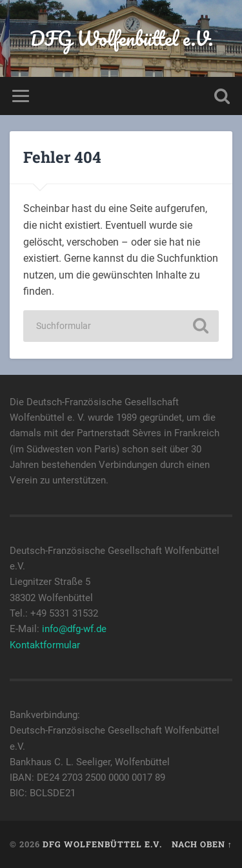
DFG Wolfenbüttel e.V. (121, 38)
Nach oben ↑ (202, 844)
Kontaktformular (45, 645)
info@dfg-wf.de (74, 629)
